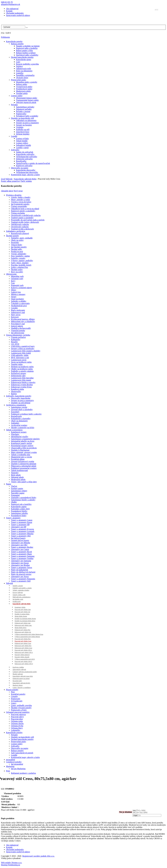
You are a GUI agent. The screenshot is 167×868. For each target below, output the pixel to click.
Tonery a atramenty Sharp (21, 554)
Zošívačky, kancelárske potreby (19, 396)
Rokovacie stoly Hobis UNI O (24, 664)
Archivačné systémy (19, 425)
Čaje (13, 283)
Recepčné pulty (17, 681)
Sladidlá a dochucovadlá (21, 328)
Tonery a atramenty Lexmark (23, 531)
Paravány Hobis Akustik (22, 657)
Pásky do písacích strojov (21, 574)
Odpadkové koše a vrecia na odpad (25, 209)
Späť (156, 10)
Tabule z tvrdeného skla (21, 455)
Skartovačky (16, 391)
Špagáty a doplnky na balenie (28, 46)
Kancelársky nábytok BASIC (21, 683)
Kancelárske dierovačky (26, 170)
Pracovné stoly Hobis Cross (23, 641)
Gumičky (20, 73)
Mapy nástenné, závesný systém (24, 452)
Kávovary (15, 317)
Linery (14, 703)
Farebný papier (17, 488)
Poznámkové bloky (19, 516)
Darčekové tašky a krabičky (27, 55)
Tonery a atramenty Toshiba (22, 558)
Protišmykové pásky (24, 89)
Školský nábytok (18, 674)
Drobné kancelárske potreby (22, 57)
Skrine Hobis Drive (20, 628)
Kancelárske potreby (14, 41)
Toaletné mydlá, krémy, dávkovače (25, 222)
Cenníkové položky (14, 762)
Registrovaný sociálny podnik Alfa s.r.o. (38, 856)
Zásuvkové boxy (23, 132)
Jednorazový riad (18, 312)
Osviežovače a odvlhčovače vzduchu (26, 215)
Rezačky (14, 342)
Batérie (14, 394)
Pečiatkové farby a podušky (27, 116)
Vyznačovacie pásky (24, 87)
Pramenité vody (17, 285)
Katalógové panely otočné (21, 443)
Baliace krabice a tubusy (26, 53)
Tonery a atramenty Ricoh (21, 552)
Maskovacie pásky (23, 91)
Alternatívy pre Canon (20, 549)
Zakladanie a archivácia (16, 231)
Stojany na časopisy (24, 125)
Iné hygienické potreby (20, 204)
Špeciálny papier (18, 493)
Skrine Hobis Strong (21, 616)
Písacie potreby (12, 690)
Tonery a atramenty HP (20, 525)
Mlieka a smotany (18, 294)
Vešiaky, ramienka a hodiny (21, 590)
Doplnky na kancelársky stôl (22, 118)
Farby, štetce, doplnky (20, 263)
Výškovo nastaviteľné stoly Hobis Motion (27, 637)
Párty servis (16, 315)
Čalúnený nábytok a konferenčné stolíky (25, 672)
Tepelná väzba (17, 364)
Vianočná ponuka (18, 330)
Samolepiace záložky (20, 513)
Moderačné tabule (18, 479)
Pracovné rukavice (18, 714)
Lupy (18, 62)
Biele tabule (16, 475)
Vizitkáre (20, 127)
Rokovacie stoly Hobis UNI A (24, 652)
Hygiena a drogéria (14, 195)
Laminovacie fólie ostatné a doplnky (26, 351)
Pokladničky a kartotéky (21, 419)
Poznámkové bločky (19, 511)
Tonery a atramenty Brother (22, 547)
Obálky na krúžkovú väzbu (22, 369)
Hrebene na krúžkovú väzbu (22, 367)
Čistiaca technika (18, 213)
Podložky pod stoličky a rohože (22, 588)
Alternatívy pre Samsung (21, 561)
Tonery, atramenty (13, 518)
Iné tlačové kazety (18, 538)
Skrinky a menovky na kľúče (23, 428)
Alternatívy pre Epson (20, 563)
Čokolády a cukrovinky (20, 303)
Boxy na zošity (17, 272)
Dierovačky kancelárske (21, 398)
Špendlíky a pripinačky (25, 75)
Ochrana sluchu (17, 723)
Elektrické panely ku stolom (21, 679)
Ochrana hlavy (17, 728)
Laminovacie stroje (19, 360)
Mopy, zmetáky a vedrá (20, 200)
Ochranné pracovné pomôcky (18, 712)
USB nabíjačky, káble (20, 355)
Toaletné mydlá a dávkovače (22, 229)
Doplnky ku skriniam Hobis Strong (25, 619)
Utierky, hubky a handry (21, 197)
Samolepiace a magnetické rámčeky (25, 439)
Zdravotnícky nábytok (19, 669)
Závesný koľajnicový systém (23, 461)
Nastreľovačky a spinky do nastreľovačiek (33, 163)
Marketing (10, 766)
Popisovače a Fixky (19, 710)
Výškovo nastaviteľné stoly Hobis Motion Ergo (29, 634)
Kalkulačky (16, 340)
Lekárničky (16, 730)
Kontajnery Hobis (20, 607)
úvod (3, 179)
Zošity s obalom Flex (20, 267)
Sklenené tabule (17, 477)
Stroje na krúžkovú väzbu (21, 362)
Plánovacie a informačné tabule (24, 466)
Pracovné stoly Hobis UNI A (23, 650)
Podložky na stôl (23, 129)
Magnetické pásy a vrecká (21, 457)
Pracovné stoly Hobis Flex (23, 639)
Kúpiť (136, 815)
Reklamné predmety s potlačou (23, 773)
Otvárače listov (22, 78)
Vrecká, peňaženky (19, 254)
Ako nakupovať (12, 9)
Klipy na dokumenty (24, 71)
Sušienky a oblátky (19, 301)
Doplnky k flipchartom (20, 450)
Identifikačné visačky (20, 437)
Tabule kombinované (19, 470)
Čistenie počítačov (18, 337)
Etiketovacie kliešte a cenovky (23, 382)
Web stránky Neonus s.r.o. (12, 863)
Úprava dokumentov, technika (18, 335)
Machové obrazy (18, 685)
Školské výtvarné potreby (21, 708)
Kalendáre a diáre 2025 (20, 509)
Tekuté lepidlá (22, 141)
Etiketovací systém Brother (22, 385)
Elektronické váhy (18, 376)
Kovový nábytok (18, 593)
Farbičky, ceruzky (18, 258)
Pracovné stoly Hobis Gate (23, 610)
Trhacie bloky (17, 245)
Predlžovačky (17, 602)
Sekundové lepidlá (23, 145)
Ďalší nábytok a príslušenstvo (22, 597)
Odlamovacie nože (24, 69)
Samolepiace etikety (19, 491)
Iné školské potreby (19, 247)
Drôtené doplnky (23, 134)
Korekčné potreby (18, 694)
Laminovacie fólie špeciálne (22, 378)
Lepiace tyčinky (22, 139)
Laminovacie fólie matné (21, 380)
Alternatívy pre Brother (20, 565)
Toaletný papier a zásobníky (22, 218)
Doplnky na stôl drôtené (21, 403)
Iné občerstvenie (18, 333)
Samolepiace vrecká (19, 407)
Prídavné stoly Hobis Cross (23, 643)
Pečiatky (14, 105)
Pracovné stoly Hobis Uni (22, 612)
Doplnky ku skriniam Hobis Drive (25, 621)
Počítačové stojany (19, 373)
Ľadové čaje (16, 292)
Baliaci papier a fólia (24, 50)
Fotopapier (15, 495)
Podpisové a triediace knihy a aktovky (26, 414)
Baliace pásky (22, 84)
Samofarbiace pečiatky (25, 107)
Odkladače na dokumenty (26, 120)
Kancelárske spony (24, 60)
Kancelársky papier (19, 507)
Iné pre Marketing (18, 769)
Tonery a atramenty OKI (21, 536)
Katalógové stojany (19, 432)
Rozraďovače (16, 416)
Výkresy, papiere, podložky (22, 261)
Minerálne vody (17, 276)
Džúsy (14, 290)
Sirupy (14, 297)
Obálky (14, 502)
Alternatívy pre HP (19, 527)
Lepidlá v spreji (22, 148)
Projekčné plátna (18, 459)
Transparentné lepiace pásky (27, 100)
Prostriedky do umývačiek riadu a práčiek (28, 220)
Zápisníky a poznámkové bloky (24, 498)
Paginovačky (21, 114)
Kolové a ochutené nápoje (21, 288)
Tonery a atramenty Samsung (23, 556)
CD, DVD (15, 344)
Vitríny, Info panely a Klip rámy (24, 482)
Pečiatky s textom (23, 111)
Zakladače (15, 423)
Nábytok (9, 179)
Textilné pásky (22, 93)
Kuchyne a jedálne (18, 667)
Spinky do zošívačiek (25, 152)
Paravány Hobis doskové (22, 655)
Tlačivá (14, 486)
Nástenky (15, 473)
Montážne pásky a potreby (27, 82)
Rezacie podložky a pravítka (27, 64)
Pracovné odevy (17, 717)
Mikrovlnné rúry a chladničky (23, 321)
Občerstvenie (11, 274)
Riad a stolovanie (18, 310)
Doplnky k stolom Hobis (22, 614)
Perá (13, 692)
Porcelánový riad (18, 324)
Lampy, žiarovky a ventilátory (22, 688)
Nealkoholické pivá (19, 306)
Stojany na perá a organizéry (27, 123)
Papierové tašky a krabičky (27, 48)
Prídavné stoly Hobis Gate (23, 623)
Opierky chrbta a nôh (19, 595)
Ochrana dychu (17, 726)
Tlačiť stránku (26, 181)
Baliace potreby (17, 44)
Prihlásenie (5, 37)
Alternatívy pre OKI (19, 545)
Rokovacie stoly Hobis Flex (23, 646)
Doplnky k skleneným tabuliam (24, 464)
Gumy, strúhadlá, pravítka (21, 705)
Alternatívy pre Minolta (21, 543)
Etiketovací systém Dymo (21, 387)
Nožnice (19, 66)
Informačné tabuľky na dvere (23, 441)
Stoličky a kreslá (18, 586)
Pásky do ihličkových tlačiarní (23, 572)
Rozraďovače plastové (20, 233)
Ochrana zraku (17, 721)
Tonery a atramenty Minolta (22, 534)
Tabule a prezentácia (14, 430)
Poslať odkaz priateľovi (10, 181)
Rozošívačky (21, 161)
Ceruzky (14, 696)
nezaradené (11, 760)
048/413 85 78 (7, 2)
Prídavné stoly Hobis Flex (22, 630)
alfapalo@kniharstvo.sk (11, 4)
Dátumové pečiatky (24, 109)
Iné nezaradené (17, 764)
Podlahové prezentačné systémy (24, 468)
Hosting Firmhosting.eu (11, 865)
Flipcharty (15, 434)
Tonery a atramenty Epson (22, 522)
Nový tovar (18, 191)
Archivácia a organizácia (16, 405)
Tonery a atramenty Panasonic (23, 579)
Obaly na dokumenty (19, 421)
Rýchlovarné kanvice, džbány (23, 319)
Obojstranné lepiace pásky (27, 98)
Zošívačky (15, 150)
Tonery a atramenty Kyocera (22, 529)
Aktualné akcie (7, 191)
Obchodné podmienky (15, 13)
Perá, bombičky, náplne (20, 256)
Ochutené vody (17, 279)
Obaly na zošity (17, 240)
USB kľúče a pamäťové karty (23, 346)
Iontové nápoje (17, 326)
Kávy (13, 281)
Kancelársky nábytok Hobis (25, 179)
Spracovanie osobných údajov (18, 15)
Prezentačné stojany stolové (22, 446)
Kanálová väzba (17, 389)
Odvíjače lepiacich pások (26, 102)
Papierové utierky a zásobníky (23, 211)
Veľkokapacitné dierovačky (27, 172)
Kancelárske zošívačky (25, 154)
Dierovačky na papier (20, 168)
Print (8, 771)
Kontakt (9, 11)
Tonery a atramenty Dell (21, 581)
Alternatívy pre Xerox (20, 577)
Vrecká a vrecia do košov (21, 202)
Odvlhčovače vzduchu (20, 224)
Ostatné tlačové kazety (20, 540)
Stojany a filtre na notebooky (23, 349)
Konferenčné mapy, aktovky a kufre (25, 175)
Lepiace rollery (22, 143)
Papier (9, 484)
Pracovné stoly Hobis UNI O (23, 661)
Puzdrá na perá (17, 251)
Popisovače (16, 699)
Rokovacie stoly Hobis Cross (23, 648)
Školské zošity (17, 270)
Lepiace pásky (17, 96)
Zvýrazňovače (17, 701)
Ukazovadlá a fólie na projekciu (24, 448)
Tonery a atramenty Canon (22, 520)
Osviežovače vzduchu (20, 227)
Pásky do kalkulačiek (20, 570)
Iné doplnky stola (18, 599)
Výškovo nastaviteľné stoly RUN (25, 659)
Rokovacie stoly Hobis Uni (23, 632)
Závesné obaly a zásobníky (22, 409)
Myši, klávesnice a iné (20, 358)
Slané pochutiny (18, 299)
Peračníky (15, 242)
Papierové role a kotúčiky (21, 504)
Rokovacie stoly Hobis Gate (23, 625)
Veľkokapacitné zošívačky (27, 157)
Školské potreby (13, 236)
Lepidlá (14, 136)
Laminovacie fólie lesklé (21, 353)
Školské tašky (17, 249)
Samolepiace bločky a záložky (23, 500)
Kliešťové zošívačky (24, 166)
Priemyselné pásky (19, 80)
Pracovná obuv (17, 719)
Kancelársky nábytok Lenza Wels (23, 676)
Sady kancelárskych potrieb (22, 753)
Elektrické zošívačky (24, 159)
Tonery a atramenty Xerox (22, 567)
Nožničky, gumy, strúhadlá (22, 238)
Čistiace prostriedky (19, 206)
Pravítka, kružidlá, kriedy (21, 265)
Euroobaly (15, 412)
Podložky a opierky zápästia (22, 371)
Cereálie (14, 308)
